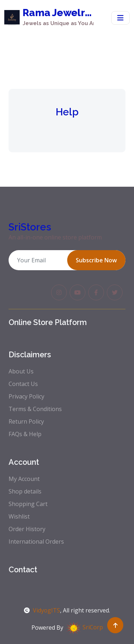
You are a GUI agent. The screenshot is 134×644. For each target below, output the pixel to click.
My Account (24, 479)
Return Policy (26, 421)
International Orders (36, 542)
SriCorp (84, 627)
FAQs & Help (25, 434)
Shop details (25, 491)
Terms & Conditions (35, 409)
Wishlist (19, 516)
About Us (21, 371)
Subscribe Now (96, 260)
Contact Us (23, 384)
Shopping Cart (28, 504)
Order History (27, 529)
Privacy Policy (26, 396)
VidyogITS (42, 610)
